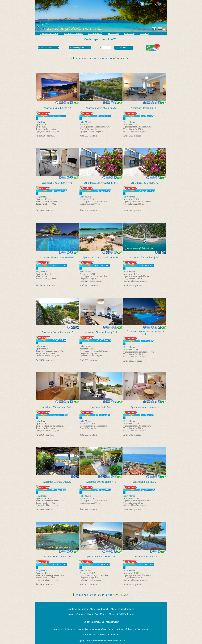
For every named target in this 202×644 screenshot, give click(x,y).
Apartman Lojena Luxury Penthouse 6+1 (146, 333)
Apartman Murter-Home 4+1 (101, 482)
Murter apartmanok (99, 609)
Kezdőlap (145, 34)
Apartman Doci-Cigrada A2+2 (57, 332)
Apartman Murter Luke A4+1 (57, 407)
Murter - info (115, 614)
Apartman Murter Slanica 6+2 (101, 108)
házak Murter (112, 622)
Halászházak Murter (73, 34)
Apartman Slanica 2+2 (145, 482)
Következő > (122, 58)
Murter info (113, 34)
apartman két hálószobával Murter (131, 629)
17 (108, 59)
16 (106, 59)
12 (95, 59)
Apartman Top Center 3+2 (145, 183)
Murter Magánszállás (94, 622)
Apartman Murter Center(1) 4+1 (101, 183)
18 (111, 59)
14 (100, 59)
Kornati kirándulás (76, 614)
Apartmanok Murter (49, 34)
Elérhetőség (130, 34)
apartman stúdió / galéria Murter (69, 629)
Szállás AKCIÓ (95, 34)
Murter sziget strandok (122, 609)
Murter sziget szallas (78, 609)
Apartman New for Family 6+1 (101, 332)
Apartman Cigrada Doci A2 (57, 482)
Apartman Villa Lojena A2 (57, 108)
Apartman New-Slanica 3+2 (145, 407)
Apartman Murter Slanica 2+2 (57, 556)
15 (103, 59)
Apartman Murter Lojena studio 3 (57, 257)
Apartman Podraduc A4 (145, 556)
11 (92, 59)
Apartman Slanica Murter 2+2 (101, 556)
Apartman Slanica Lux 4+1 (145, 108)
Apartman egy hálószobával (100, 629)
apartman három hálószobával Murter (101, 634)
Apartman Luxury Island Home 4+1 (101, 257)
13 (98, 59)
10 (90, 59)
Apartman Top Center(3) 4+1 (57, 183)
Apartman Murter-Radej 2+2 (145, 257)
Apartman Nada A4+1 (101, 407)
